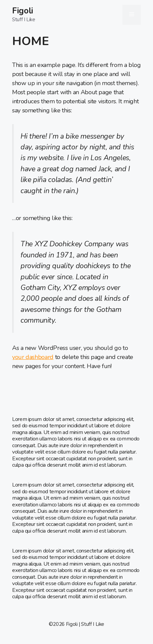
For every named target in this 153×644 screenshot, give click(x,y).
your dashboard (33, 357)
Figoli (23, 11)
